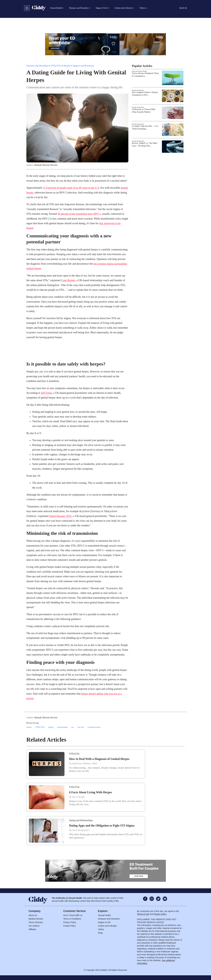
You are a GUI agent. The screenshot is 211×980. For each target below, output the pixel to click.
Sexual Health (104, 915)
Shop (100, 933)
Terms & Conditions (72, 919)
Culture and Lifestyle (107, 926)
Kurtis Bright (78, 797)
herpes (29, 727)
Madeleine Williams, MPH (85, 763)
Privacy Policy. (160, 914)
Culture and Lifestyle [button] (123, 8)
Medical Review (36, 919)
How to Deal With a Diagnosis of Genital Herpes (99, 759)
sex (73, 727)
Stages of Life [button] (101, 8)
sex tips (81, 727)
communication (94, 727)
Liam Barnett (68, 280)
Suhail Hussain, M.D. (61, 516)
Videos (101, 929)
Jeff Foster (46, 393)
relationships (62, 727)
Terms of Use (143, 914)
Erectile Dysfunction (138, 90)
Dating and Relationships (81, 820)
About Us (33, 915)
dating (51, 727)
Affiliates (32, 929)
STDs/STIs (56, 66)
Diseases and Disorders (37, 66)
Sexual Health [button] (56, 8)
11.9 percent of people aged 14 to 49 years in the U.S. (71, 188)
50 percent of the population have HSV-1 (79, 214)
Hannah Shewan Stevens (46, 165)
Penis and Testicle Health (139, 71)
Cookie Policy (70, 926)
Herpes (67, 66)
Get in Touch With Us (73, 915)
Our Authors (34, 926)
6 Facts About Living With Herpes (91, 792)
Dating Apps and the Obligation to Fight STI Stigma (102, 826)
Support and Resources (83, 66)
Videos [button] (142, 8)
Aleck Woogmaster (81, 830)
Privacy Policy (70, 922)
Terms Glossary (36, 922)
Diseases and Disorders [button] (79, 8)
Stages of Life (104, 922)
